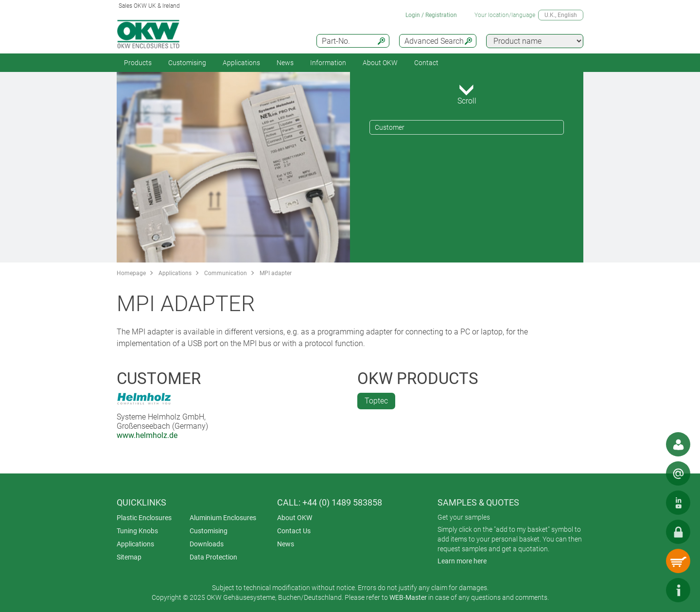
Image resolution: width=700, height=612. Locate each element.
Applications (241, 63)
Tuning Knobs (137, 531)
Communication (226, 273)
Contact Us (294, 531)
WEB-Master (408, 597)
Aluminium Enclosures (223, 518)
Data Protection (213, 557)
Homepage (131, 273)
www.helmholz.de (147, 435)
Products (138, 63)
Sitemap (129, 557)
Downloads (207, 544)
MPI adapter (276, 273)
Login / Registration (431, 15)
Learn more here (462, 561)
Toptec (376, 401)
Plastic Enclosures (144, 518)
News (285, 63)
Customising (187, 63)
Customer (390, 127)
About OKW (295, 518)
